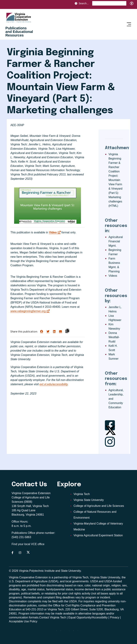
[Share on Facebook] (42, 332)
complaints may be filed (43, 601)
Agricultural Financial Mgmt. (116, 241)
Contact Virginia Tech (53, 617)
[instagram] (71, 632)
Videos (113, 276)
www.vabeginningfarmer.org (28, 311)
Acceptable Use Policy (23, 621)
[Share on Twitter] (48, 332)
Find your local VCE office (28, 544)
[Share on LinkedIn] (54, 332)
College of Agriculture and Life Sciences (99, 506)
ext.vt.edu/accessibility (54, 384)
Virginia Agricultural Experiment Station (98, 535)
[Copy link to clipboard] (67, 331)
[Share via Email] (60, 332)
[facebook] (62, 632)
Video (53, 232)
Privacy (115, 617)
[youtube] (79, 632)
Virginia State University (89, 500)
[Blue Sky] (58, 632)
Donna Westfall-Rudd (114, 337)
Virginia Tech (82, 494)
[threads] (66, 632)
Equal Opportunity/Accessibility (88, 617)
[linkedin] (75, 632)
